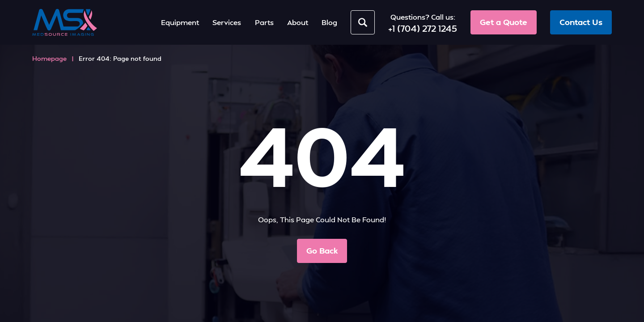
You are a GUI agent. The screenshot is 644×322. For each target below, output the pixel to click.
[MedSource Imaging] (65, 22)
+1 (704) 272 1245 (423, 28)
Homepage (49, 58)
